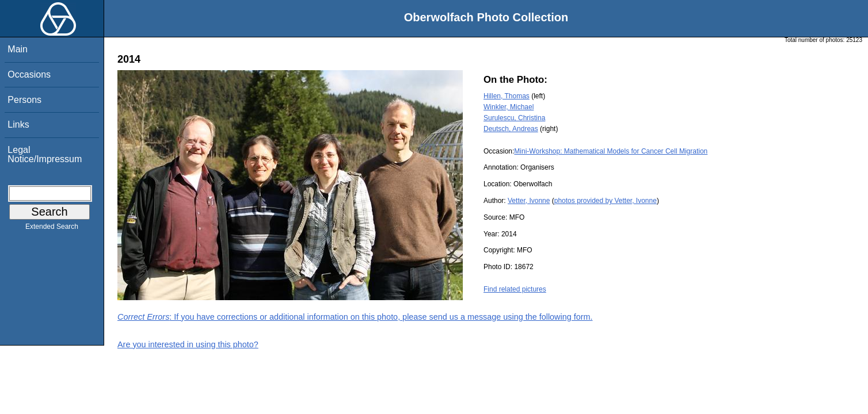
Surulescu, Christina (514, 118)
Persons (24, 100)
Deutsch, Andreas (511, 129)
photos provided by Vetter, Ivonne (606, 201)
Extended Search (52, 229)
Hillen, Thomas (507, 96)
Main (18, 49)
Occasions (29, 74)
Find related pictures (515, 289)
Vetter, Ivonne (529, 201)
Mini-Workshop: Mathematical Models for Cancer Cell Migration (611, 151)
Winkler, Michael (509, 107)
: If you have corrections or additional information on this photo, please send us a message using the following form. (355, 317)
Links (18, 124)
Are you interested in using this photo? (188, 344)
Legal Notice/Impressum (45, 154)
